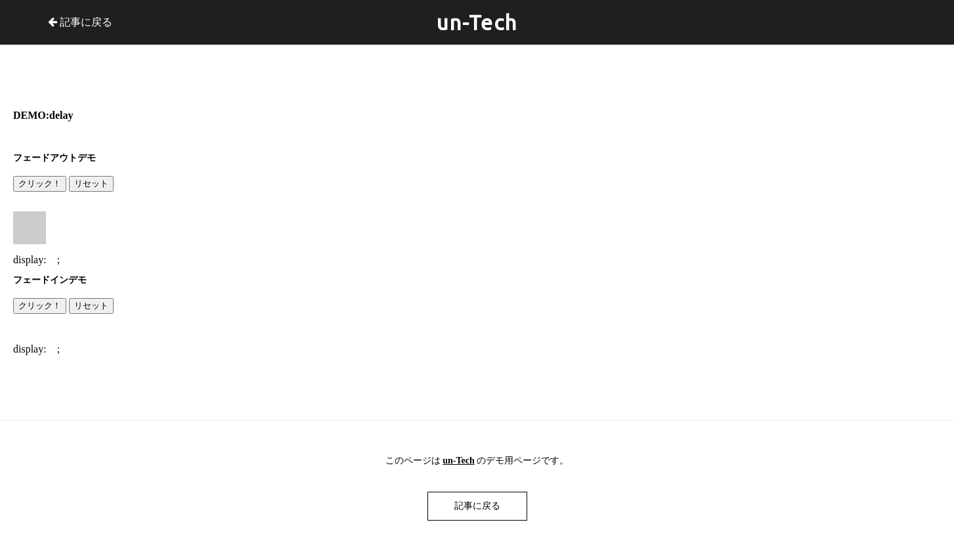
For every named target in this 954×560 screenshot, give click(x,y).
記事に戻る (80, 22)
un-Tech (477, 22)
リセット (91, 183)
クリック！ (40, 183)
